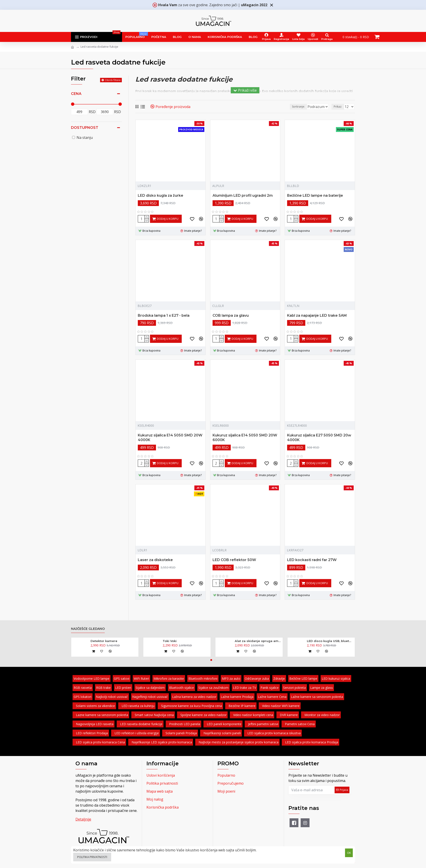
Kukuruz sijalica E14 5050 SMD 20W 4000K (170, 438)
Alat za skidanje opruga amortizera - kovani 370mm (258, 641)
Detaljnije (83, 819)
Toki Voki (170, 641)
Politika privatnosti (92, 857)
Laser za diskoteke (155, 560)
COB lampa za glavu (231, 315)
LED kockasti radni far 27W (312, 560)
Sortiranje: (282, 107)
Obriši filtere (113, 80)
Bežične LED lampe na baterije (315, 195)
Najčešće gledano (88, 629)
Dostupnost (85, 128)
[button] (211, 660)
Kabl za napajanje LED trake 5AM (317, 315)
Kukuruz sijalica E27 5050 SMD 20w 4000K (319, 438)
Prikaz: (339, 107)
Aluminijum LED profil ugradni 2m (243, 195)
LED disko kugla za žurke (161, 195)
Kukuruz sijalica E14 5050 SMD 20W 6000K (245, 438)
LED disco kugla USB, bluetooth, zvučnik (330, 641)
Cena (76, 94)
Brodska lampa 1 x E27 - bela (164, 315)
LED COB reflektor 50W (234, 560)
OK (349, 852)
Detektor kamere (104, 641)
